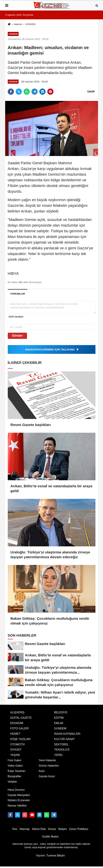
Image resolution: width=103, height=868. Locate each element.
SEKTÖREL (61, 744)
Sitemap (25, 829)
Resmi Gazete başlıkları (31, 425)
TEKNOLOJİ (62, 750)
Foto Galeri (15, 760)
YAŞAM (15, 755)
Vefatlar (12, 782)
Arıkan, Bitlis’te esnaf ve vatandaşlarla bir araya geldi (51, 488)
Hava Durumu (16, 790)
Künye (52, 829)
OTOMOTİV (18, 744)
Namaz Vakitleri (17, 806)
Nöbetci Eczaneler (19, 800)
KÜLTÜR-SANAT (64, 739)
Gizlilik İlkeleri (50, 837)
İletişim (63, 829)
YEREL (59, 755)
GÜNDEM (30, 24)
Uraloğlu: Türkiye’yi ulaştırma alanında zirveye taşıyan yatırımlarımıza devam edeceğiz (50, 555)
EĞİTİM (59, 718)
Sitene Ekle (39, 829)
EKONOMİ (17, 723)
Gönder (17, 336)
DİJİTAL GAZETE (21, 718)
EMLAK (59, 723)
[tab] (18, 294)
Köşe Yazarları (17, 771)
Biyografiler (15, 776)
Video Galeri (15, 766)
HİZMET (15, 734)
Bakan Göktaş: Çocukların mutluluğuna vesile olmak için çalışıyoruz (50, 621)
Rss (15, 829)
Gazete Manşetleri (19, 795)
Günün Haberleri (49, 766)
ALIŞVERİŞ (17, 712)
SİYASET (16, 750)
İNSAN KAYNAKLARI (67, 734)
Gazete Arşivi (47, 776)
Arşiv (42, 771)
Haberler (18, 24)
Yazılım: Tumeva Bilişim (50, 856)
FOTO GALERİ (20, 728)
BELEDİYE (61, 712)
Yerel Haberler (47, 760)
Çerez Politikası (79, 829)
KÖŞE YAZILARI (21, 739)
